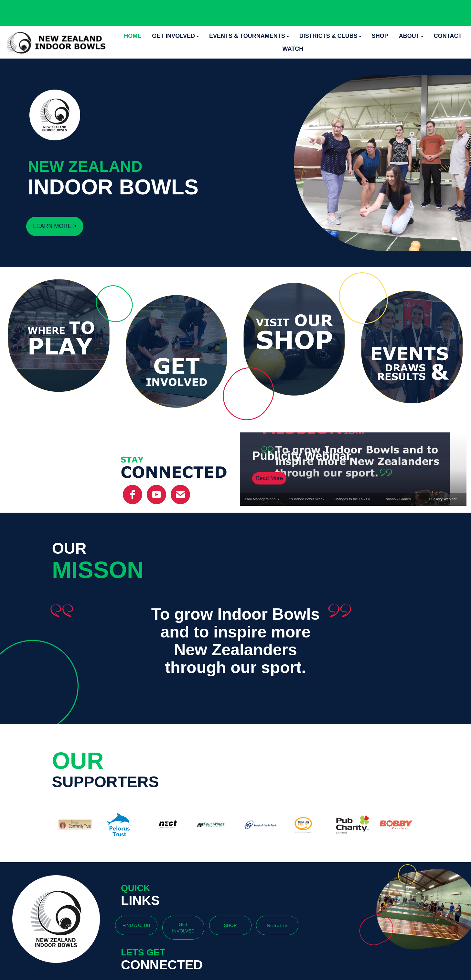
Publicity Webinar (301, 456)
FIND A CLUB (136, 925)
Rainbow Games (397, 499)
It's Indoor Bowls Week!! (307, 499)
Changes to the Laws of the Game (361, 499)
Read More (269, 478)
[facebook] (133, 495)
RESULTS (277, 925)
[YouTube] (156, 495)
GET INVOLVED (183, 928)
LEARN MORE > (55, 226)
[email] (180, 495)
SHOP (230, 925)
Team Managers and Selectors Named (273, 499)
